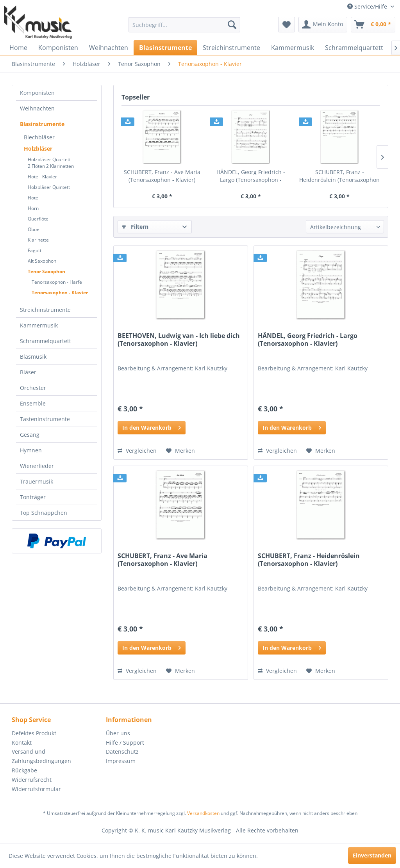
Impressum (121, 761)
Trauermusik (37, 481)
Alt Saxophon (42, 261)
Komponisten (37, 93)
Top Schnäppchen (44, 513)
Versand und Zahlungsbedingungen (41, 756)
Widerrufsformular (36, 789)
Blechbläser (39, 137)
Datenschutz (122, 751)
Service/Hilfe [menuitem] (368, 6)
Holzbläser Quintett (49, 187)
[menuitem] (185, 25)
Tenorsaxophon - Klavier (60, 293)
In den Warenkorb (152, 426)
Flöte (33, 198)
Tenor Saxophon (46, 271)
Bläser (28, 372)
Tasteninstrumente (45, 419)
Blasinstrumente (42, 124)
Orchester (33, 388)
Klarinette (38, 240)
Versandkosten (203, 813)
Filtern (135, 227)
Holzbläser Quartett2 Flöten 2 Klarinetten (51, 163)
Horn (33, 208)
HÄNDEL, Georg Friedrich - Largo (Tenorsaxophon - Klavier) (251, 176)
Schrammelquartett (46, 341)
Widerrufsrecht (32, 780)
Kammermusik (39, 325)
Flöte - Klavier (42, 177)
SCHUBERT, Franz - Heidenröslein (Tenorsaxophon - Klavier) (339, 176)
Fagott (35, 250)
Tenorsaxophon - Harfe (57, 282)
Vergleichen (137, 451)
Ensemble (33, 403)
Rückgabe (24, 770)
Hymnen (31, 450)
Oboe (34, 229)
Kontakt (22, 743)
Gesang (30, 435)
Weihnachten (37, 108)
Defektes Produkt (34, 733)
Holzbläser (38, 149)
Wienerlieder (37, 466)
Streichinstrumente (45, 310)
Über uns (118, 733)
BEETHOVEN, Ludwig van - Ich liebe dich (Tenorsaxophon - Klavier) (179, 340)
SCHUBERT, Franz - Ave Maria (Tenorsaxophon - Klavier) (162, 176)
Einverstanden (372, 855)
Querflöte (38, 219)
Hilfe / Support (125, 743)
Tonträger (33, 497)
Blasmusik (33, 357)
